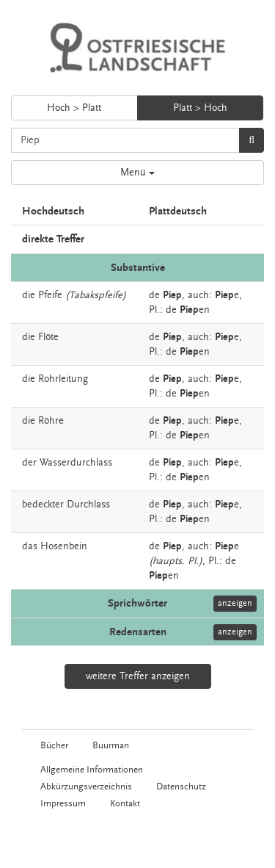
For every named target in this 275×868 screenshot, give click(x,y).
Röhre (51, 421)
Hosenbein (64, 546)
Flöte (48, 337)
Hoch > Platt (74, 108)
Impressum (63, 803)
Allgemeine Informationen (92, 770)
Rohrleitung (63, 379)
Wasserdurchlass (76, 463)
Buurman (111, 745)
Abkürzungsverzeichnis (86, 786)
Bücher (54, 745)
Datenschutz (181, 786)
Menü (137, 173)
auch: (200, 295)
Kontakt (125, 803)
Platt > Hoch (200, 108)
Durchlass (88, 504)
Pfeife (50, 295)
